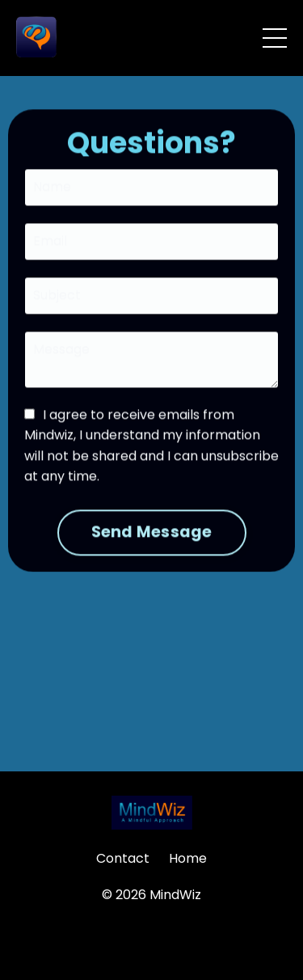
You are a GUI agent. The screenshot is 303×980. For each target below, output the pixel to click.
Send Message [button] (152, 533)
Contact (123, 858)
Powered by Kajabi (152, 939)
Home (188, 858)
